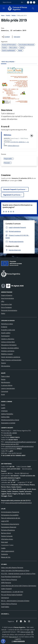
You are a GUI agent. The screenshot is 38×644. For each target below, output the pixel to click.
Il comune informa (7, 385)
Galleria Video (5, 417)
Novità (8, 15)
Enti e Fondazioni (6, 307)
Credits (3, 548)
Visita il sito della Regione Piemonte (12, 568)
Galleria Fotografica (7, 414)
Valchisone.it (5, 598)
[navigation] (4, 8)
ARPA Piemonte (6, 583)
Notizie (14, 15)
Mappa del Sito (6, 557)
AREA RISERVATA (18, 641)
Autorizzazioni (5, 336)
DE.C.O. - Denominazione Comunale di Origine (15, 601)
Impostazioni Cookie (7, 545)
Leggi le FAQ (5, 521)
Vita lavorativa (6, 366)
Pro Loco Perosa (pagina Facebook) (12, 595)
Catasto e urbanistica (8, 339)
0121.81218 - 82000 (10, 433)
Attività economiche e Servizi (10, 420)
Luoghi (3, 408)
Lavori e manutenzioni (8, 388)
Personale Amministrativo (9, 310)
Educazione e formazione (9, 345)
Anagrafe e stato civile (8, 330)
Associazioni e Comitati (8, 423)
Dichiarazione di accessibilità (10, 515)
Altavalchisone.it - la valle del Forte (12, 592)
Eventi (3, 405)
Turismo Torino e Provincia (9, 580)
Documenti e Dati (6, 304)
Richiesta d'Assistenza (8, 530)
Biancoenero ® (14, 637)
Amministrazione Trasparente (10, 512)
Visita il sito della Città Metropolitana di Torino (15, 571)
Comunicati (5, 391)
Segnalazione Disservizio (9, 527)
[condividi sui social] (6, 37)
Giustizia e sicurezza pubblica (10, 348)
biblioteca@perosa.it (14, 146)
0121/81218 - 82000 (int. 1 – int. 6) (16, 143)
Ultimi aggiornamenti (8, 551)
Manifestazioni (6, 382)
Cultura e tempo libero (8, 342)
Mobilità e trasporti (7, 354)
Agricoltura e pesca (7, 324)
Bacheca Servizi (6, 533)
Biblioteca (7, 135)
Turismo (3, 363)
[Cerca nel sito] (33, 8)
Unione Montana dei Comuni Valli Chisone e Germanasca (19, 586)
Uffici (3, 301)
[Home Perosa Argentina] (18, 8)
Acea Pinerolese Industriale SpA (11, 577)
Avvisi (3, 394)
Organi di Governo (7, 295)
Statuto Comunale (7, 536)
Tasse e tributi (5, 376)
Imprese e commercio (8, 351)
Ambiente (4, 327)
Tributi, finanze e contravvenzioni (11, 360)
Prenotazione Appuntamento (10, 524)
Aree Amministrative (7, 298)
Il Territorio (4, 411)
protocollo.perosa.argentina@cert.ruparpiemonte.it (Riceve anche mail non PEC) (19, 443)
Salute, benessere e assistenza (11, 357)
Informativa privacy (7, 539)
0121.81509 (8, 435)
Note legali (4, 542)
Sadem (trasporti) (6, 589)
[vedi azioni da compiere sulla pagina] (15, 37)
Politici (3, 313)
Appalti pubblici (6, 333)
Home (3, 15)
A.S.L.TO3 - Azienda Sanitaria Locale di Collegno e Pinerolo (19, 574)
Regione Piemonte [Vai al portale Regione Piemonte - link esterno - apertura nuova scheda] (7, 2)
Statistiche (4, 554)
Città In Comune (25, 632)
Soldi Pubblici (5, 607)
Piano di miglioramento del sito (11, 518)
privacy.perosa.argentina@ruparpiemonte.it (18, 503)
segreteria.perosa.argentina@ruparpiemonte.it (19, 446)
